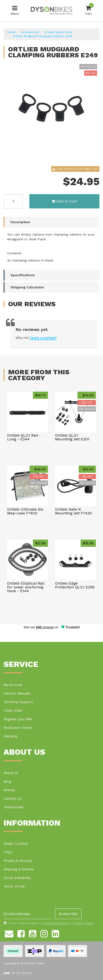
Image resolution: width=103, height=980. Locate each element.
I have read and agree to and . (49, 923)
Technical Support (18, 702)
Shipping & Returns (19, 869)
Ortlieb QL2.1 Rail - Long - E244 (24, 437)
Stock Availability (17, 878)
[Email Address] (28, 914)
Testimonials (14, 807)
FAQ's (8, 852)
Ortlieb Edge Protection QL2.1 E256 (75, 585)
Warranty (11, 736)
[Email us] (9, 933)
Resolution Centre (18, 728)
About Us (11, 773)
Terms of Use (14, 886)
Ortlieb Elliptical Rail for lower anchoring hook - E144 (26, 587)
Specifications (23, 275)
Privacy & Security (18, 861)
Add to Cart (64, 201)
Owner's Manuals (17, 693)
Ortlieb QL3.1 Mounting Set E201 (72, 437)
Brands (9, 790)
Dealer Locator (16, 843)
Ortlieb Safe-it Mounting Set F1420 (73, 511)
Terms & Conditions (56, 923)
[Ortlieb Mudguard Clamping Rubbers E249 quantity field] (13, 201)
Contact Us (13, 798)
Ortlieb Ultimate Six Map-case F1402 (25, 511)
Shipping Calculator (27, 287)
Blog (7, 781)
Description (20, 222)
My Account (13, 685)
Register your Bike (18, 719)
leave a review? (43, 338)
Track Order (13, 710)
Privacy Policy (84, 923)
